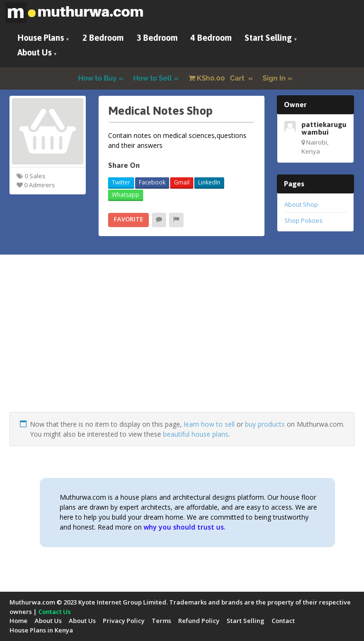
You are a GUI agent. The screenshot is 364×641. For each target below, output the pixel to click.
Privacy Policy (124, 621)
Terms (161, 621)
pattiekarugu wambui (324, 128)
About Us (35, 52)
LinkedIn (209, 182)
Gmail (182, 182)
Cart (218, 78)
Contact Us (55, 612)
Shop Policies (304, 220)
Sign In (274, 78)
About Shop (301, 204)
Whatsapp (126, 195)
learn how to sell (209, 424)
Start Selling (268, 38)
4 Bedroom (211, 38)
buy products (265, 424)
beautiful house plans (196, 434)
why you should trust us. (185, 527)
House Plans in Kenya (41, 630)
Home (18, 621)
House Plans (41, 38)
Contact (283, 621)
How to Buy (98, 78)
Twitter (121, 182)
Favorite (128, 219)
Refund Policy (199, 621)
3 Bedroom (157, 38)
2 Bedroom (103, 38)
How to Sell (153, 78)
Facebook (152, 182)
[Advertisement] (182, 346)
